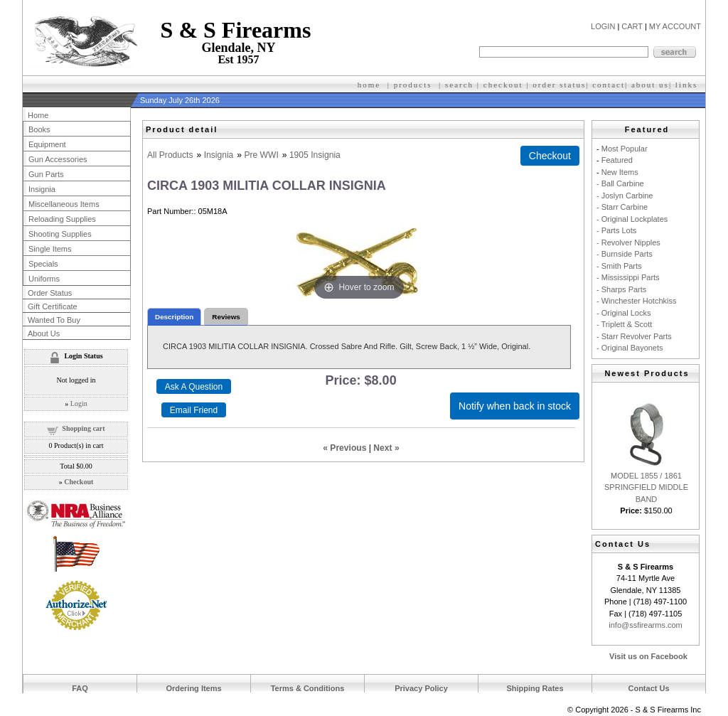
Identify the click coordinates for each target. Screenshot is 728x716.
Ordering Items (193, 688)
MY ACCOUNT (675, 26)
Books (39, 129)
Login (79, 404)
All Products (170, 155)
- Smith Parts (619, 266)
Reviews (226, 317)
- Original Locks (623, 313)
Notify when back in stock (515, 406)
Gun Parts (46, 174)
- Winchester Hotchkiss (636, 301)
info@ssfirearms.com (645, 625)
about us (650, 85)
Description (174, 317)
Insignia (219, 155)
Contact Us (648, 688)
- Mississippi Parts (628, 277)
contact (609, 85)
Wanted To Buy (54, 320)
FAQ (80, 688)
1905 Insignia (315, 155)
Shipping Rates (535, 688)
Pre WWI (261, 155)
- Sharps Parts (621, 289)
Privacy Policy (421, 688)
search (459, 85)
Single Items (50, 249)
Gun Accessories (58, 159)
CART (632, 26)
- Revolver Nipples (628, 242)
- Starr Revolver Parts (634, 336)
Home (38, 115)
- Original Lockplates (632, 219)
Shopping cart (83, 428)
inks (688, 85)
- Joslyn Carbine (625, 196)
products (413, 85)
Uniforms (44, 279)
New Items (620, 172)
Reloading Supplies (62, 219)
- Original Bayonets (630, 348)
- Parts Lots (616, 230)
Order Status (50, 293)
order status (559, 85)
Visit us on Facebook (648, 656)
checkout (503, 85)
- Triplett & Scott (624, 324)
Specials (43, 264)
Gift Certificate (53, 306)
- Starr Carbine (622, 207)
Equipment (47, 144)
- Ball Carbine (620, 183)
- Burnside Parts (625, 254)
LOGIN (603, 26)
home (369, 85)
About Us (44, 333)
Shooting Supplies (60, 234)
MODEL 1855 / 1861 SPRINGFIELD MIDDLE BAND (646, 487)
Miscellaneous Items (64, 204)
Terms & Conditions (308, 688)
